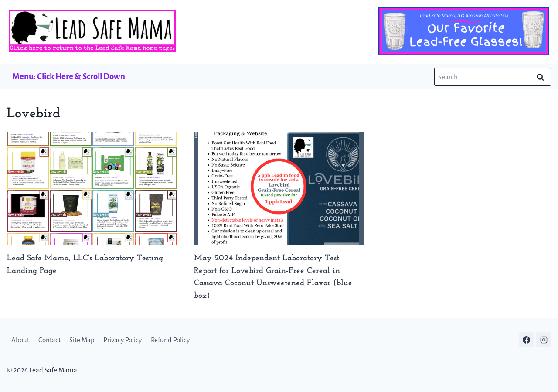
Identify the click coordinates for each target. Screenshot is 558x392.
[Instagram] (544, 340)
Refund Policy (170, 340)
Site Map (82, 340)
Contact (49, 340)
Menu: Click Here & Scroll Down (69, 77)
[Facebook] (527, 340)
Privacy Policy (122, 340)
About (20, 340)
